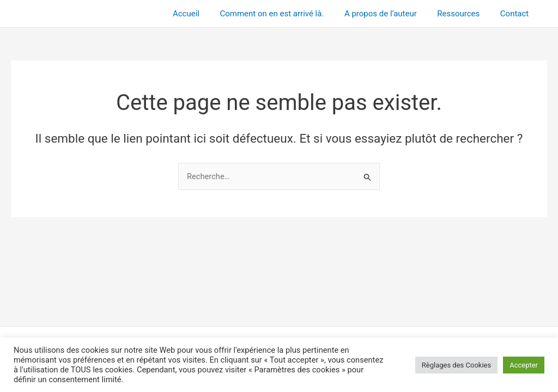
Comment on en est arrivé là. (286, 14)
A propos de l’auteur (391, 14)
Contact (517, 14)
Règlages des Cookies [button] (456, 365)
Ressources (465, 14)
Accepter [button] (524, 365)
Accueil (205, 14)
